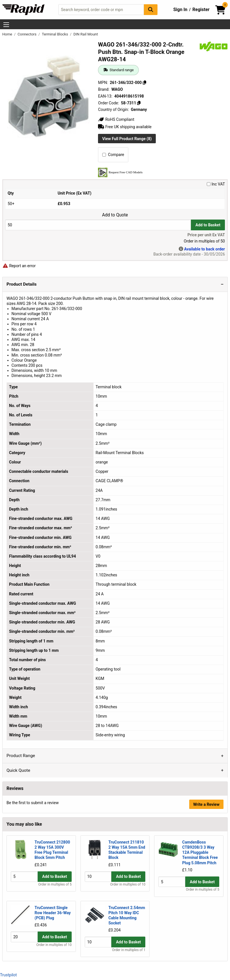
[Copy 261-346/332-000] (144, 83)
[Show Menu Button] (6, 25)
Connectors (27, 34)
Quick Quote (18, 770)
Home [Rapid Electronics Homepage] (8, 34)
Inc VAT (216, 184)
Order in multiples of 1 (129, 950)
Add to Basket (208, 225)
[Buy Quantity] (98, 225)
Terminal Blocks (56, 34)
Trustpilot (8, 975)
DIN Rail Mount (86, 34)
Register (201, 10)
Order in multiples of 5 (55, 890)
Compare (113, 155)
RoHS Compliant (116, 119)
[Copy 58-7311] (139, 103)
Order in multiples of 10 (128, 890)
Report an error (19, 266)
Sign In (180, 10)
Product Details (22, 284)
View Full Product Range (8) (127, 139)
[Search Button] (151, 10)
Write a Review (206, 804)
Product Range (21, 756)
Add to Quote (115, 215)
